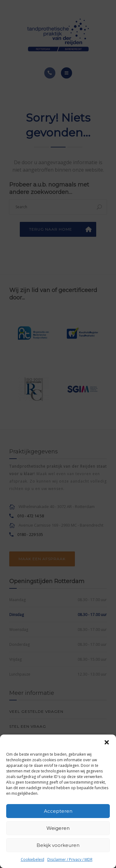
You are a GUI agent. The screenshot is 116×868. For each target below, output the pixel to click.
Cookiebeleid (32, 859)
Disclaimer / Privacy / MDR (70, 859)
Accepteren (58, 811)
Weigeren (58, 828)
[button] (107, 742)
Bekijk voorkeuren (58, 845)
